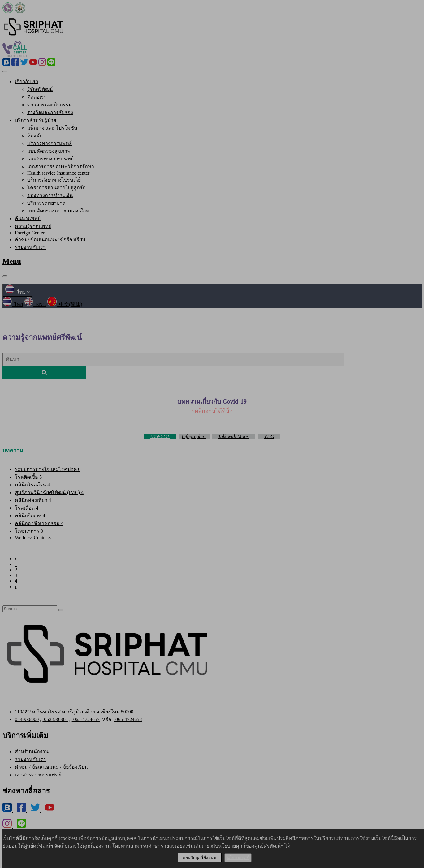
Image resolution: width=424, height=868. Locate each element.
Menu (12, 261)
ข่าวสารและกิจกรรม (50, 105)
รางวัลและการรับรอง (50, 112)
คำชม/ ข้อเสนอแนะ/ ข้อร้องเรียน (50, 239)
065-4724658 (128, 719)
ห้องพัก (35, 136)
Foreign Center (30, 233)
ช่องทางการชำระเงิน (50, 195)
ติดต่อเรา (37, 97)
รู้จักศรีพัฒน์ (40, 89)
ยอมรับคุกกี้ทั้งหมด (200, 858)
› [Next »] (16, 586)
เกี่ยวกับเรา (27, 81)
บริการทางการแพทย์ (50, 143)
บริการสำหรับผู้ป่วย (35, 120)
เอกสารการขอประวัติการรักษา (61, 167)
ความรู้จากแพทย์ (33, 226)
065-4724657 (86, 719)
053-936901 (55, 719)
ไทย (17, 292)
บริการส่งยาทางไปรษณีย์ (54, 180)
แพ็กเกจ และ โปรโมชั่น (52, 128)
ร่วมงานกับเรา (30, 247)
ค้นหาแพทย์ (28, 218)
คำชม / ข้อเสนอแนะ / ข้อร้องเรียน (51, 767)
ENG (35, 304)
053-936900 (27, 719)
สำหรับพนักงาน (32, 752)
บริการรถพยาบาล (46, 203)
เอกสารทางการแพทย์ (50, 159)
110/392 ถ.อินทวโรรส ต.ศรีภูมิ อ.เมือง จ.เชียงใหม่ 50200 (74, 712)
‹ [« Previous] (16, 559)
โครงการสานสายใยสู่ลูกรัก (56, 188)
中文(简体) (65, 304)
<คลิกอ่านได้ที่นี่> (212, 411)
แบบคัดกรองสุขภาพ (49, 151)
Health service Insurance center (58, 173)
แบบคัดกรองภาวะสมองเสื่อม (58, 211)
